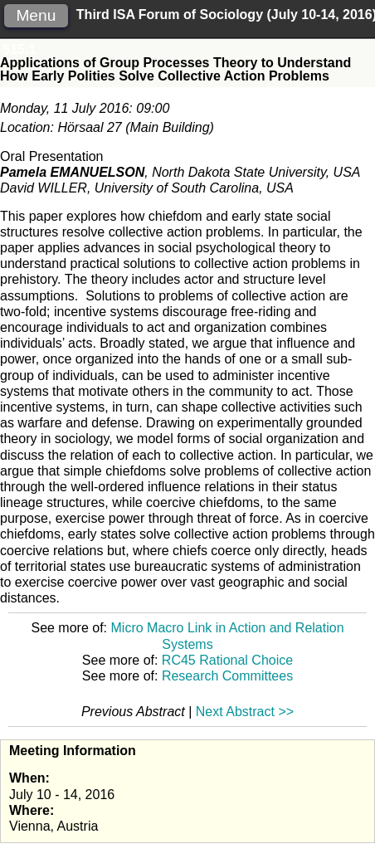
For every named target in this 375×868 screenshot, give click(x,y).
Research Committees (227, 676)
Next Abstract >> (245, 712)
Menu (36, 15)
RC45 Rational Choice (227, 660)
